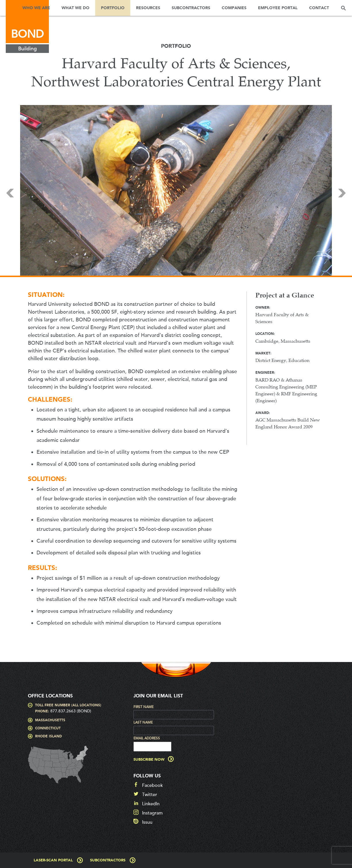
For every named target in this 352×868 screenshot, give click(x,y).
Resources (148, 8)
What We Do (75, 8)
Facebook (152, 785)
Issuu (147, 822)
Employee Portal (278, 8)
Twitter (150, 795)
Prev (10, 193)
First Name (144, 707)
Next (342, 193)
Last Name (143, 722)
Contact (319, 8)
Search (343, 8)
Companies (234, 8)
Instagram (152, 813)
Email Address (147, 738)
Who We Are (36, 8)
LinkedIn (151, 804)
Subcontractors (191, 8)
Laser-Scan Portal (53, 860)
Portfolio (113, 8)
